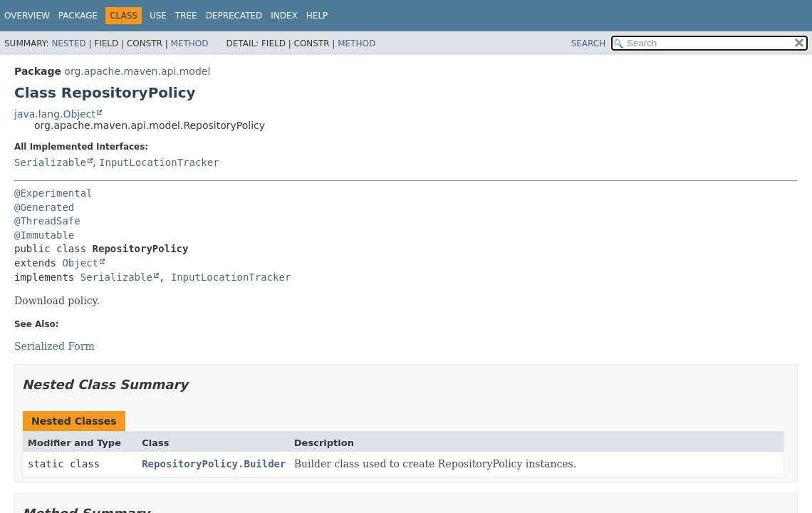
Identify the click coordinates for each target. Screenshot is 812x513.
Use (158, 16)
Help (317, 16)
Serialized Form (54, 346)
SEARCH (589, 43)
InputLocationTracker (159, 162)
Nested (68, 43)
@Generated (44, 207)
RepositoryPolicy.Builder (214, 464)
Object (80, 263)
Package (78, 16)
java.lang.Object (55, 114)
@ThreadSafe (47, 221)
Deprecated (234, 16)
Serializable (50, 162)
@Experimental (53, 193)
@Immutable (44, 235)
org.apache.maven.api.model (137, 71)
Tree (186, 16)
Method (190, 43)
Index (284, 16)
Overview (27, 16)
